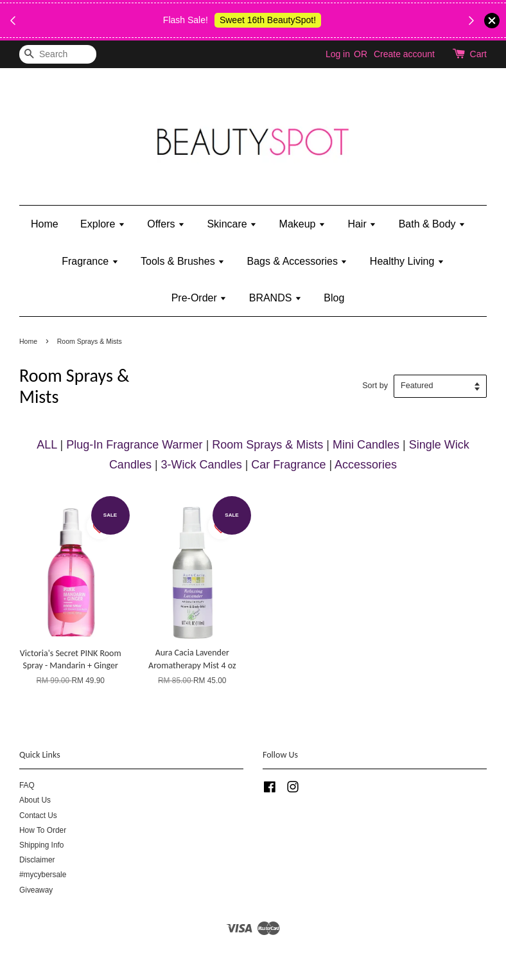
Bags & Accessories (298, 261)
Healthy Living (407, 261)
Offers (166, 224)
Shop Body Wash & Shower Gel (250, 28)
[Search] (58, 54)
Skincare (232, 224)
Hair (362, 224)
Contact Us (38, 815)
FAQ (27, 785)
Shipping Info (41, 845)
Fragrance (90, 261)
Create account (404, 54)
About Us (35, 800)
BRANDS (275, 298)
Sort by (375, 386)
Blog (334, 298)
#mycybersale (43, 875)
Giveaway (36, 890)
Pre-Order (199, 298)
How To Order (43, 830)
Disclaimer (37, 860)
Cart (478, 54)
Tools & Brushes (183, 261)
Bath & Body (432, 224)
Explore (103, 224)
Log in (338, 54)
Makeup (302, 224)
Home (45, 224)
